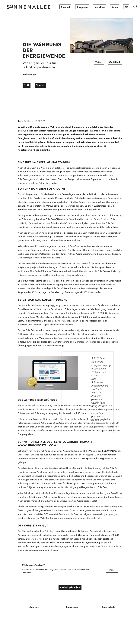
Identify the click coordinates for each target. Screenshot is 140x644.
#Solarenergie (29, 74)
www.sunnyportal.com (37, 445)
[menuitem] (65, 7)
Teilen (99, 62)
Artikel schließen (70, 588)
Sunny (106, 451)
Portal (114, 451)
